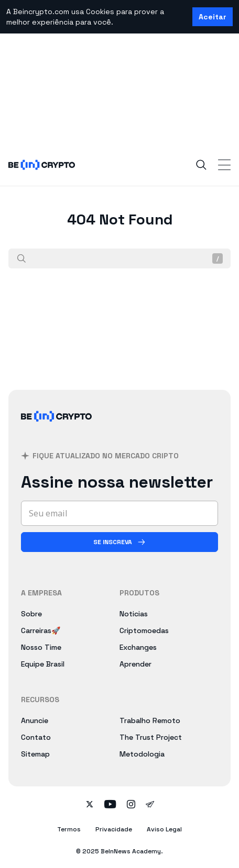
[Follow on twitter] (90, 805)
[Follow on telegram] (150, 805)
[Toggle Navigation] (224, 165)
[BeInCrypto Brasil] (57, 429)
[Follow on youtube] (110, 805)
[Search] (201, 165)
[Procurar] (21, 258)
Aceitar (213, 17)
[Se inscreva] (119, 542)
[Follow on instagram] (131, 805)
